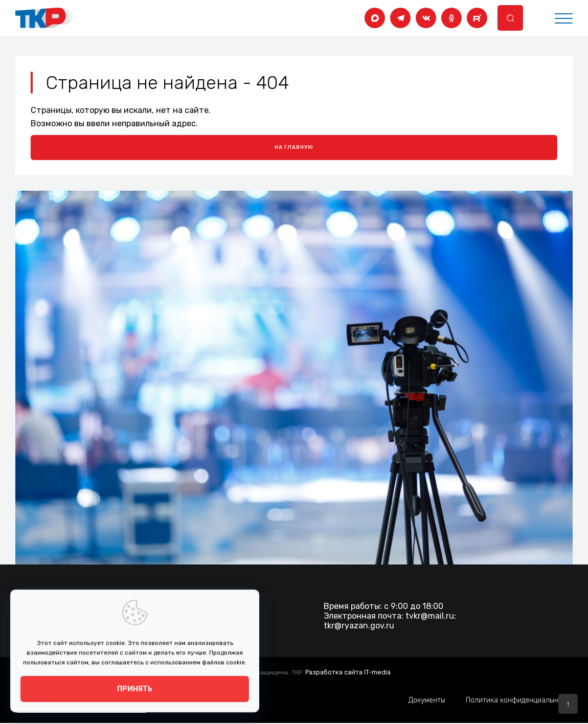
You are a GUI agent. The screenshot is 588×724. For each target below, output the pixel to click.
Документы (427, 701)
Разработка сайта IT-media (348, 673)
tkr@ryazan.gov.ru (359, 627)
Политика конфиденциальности (519, 701)
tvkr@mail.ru (430, 617)
